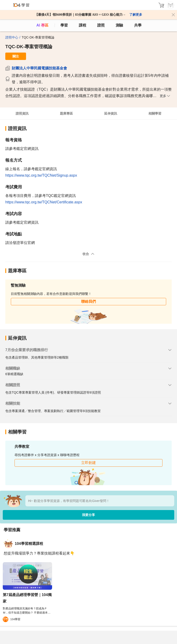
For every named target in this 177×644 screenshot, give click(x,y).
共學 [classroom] (138, 25)
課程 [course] (83, 25)
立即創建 (88, 463)
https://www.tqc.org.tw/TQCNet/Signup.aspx (41, 175)
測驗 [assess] (119, 25)
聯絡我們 (88, 301)
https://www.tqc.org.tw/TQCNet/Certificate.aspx (44, 202)
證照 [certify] (101, 25)
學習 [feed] (64, 25)
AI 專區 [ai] (42, 25)
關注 (16, 56)
